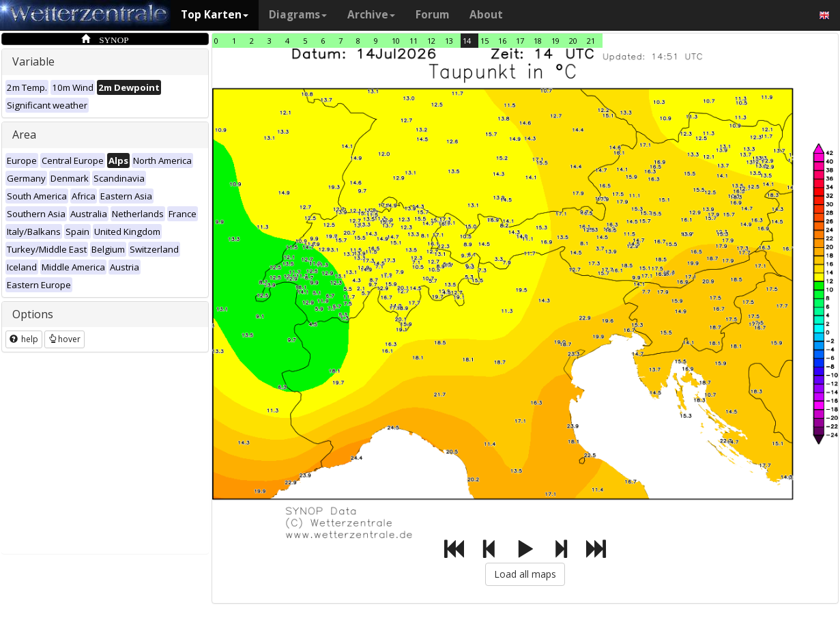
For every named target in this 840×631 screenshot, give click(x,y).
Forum (432, 15)
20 (573, 41)
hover (64, 339)
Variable (33, 61)
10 (396, 41)
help (24, 339)
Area (24, 135)
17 (520, 41)
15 (484, 41)
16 (502, 41)
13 (449, 41)
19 (555, 41)
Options (33, 314)
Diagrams (298, 15)
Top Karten (215, 15)
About (486, 15)
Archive (371, 15)
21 (591, 41)
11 (414, 41)
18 (538, 41)
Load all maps (525, 574)
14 (467, 41)
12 (431, 41)
